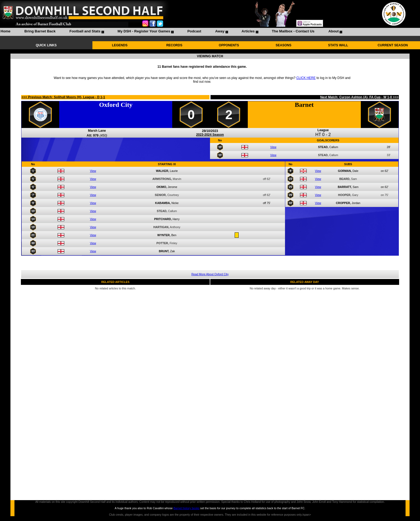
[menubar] (171, 32)
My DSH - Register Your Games (144, 31)
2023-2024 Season (210, 135)
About (334, 31)
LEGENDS (120, 45)
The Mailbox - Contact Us (293, 31)
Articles (248, 31)
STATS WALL (338, 45)
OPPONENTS (229, 45)
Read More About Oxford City (210, 274)
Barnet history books (186, 508)
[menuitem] (5, 32)
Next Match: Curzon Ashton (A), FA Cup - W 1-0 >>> (359, 97)
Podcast (194, 31)
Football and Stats (85, 31)
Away (220, 31)
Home (5, 31)
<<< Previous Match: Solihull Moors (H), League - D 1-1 (63, 97)
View (273, 147)
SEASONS (284, 45)
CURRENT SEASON (393, 45)
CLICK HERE (306, 78)
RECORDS (174, 45)
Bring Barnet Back (40, 31)
